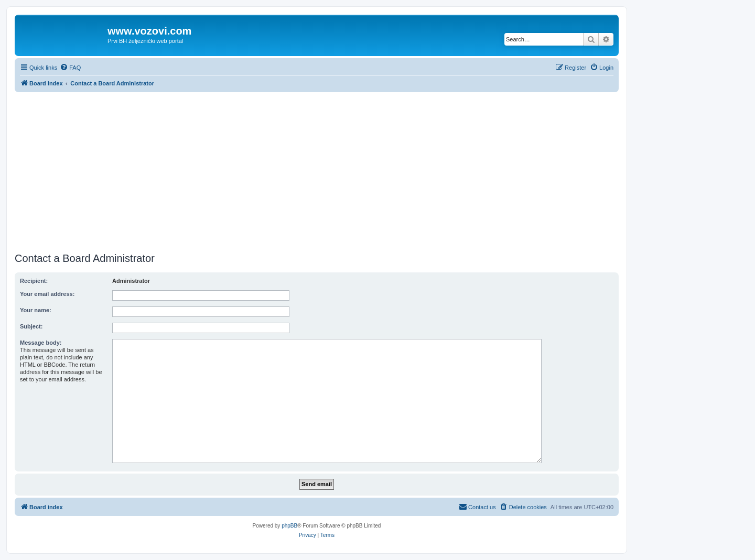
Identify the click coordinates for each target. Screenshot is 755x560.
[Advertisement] (317, 171)
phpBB (289, 526)
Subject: (31, 326)
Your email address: (47, 294)
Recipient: (34, 281)
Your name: (36, 310)
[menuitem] (70, 68)
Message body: (41, 343)
